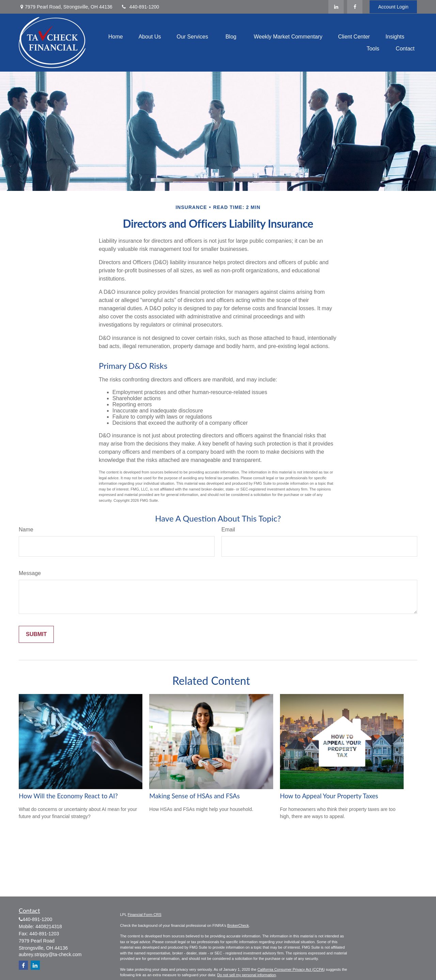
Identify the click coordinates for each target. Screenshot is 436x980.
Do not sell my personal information (246, 975)
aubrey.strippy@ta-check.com (50, 954)
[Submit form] (36, 634)
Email (228, 530)
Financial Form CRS (145, 915)
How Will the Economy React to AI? (68, 796)
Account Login (393, 7)
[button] (116, 37)
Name (26, 530)
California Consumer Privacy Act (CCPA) (291, 969)
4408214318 (49, 926)
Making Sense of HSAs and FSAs (194, 796)
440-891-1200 (140, 7)
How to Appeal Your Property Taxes (329, 796)
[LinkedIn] (336, 7)
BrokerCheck (238, 925)
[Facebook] (355, 7)
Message (30, 573)
